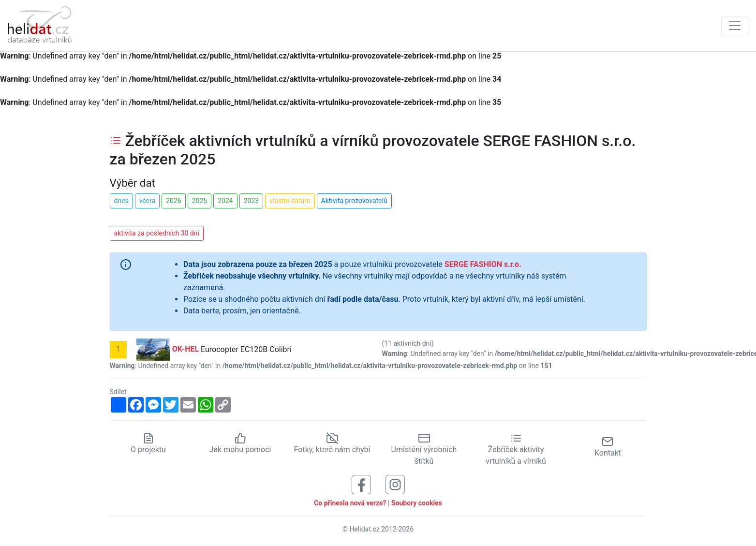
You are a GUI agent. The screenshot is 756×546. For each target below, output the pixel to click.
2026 (173, 201)
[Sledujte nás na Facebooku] (361, 484)
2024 (225, 201)
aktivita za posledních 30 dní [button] (157, 233)
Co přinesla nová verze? (350, 503)
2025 (200, 201)
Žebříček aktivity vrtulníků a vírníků (516, 450)
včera (148, 201)
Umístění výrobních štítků (424, 450)
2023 (251, 201)
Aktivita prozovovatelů (354, 201)
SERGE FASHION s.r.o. (483, 264)
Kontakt (608, 447)
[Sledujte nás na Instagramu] (395, 484)
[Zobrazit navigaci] (735, 26)
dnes (121, 201)
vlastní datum (290, 201)
